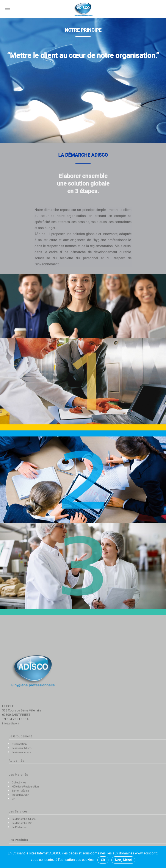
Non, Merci (123, 860)
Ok (103, 860)
